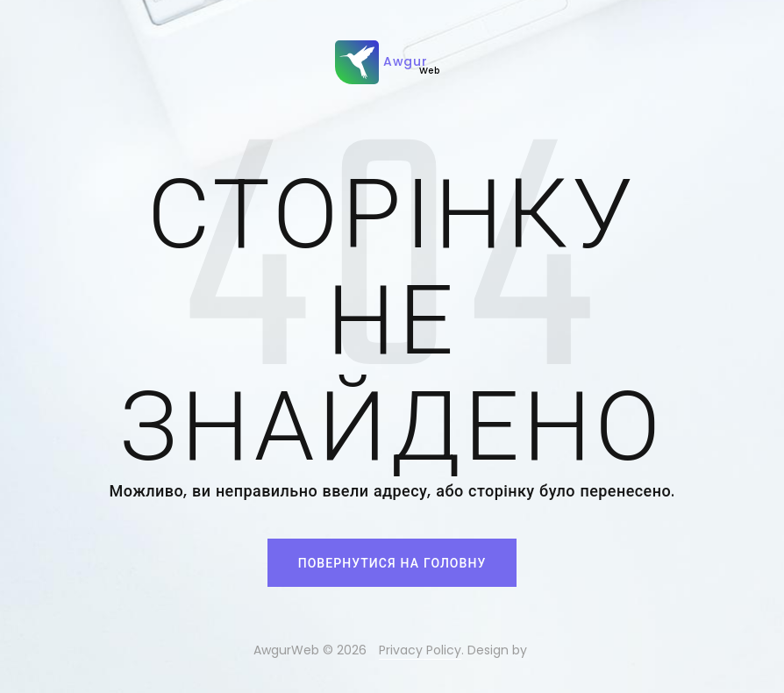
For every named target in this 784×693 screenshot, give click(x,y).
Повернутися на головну (392, 563)
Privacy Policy (420, 650)
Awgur (387, 62)
